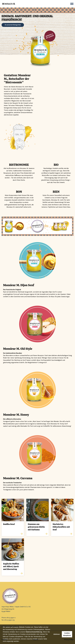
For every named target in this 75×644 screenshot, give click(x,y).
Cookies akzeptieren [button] (67, 634)
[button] (20, 641)
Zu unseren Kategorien (13, 25)
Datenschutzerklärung (34, 632)
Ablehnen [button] (57, 634)
